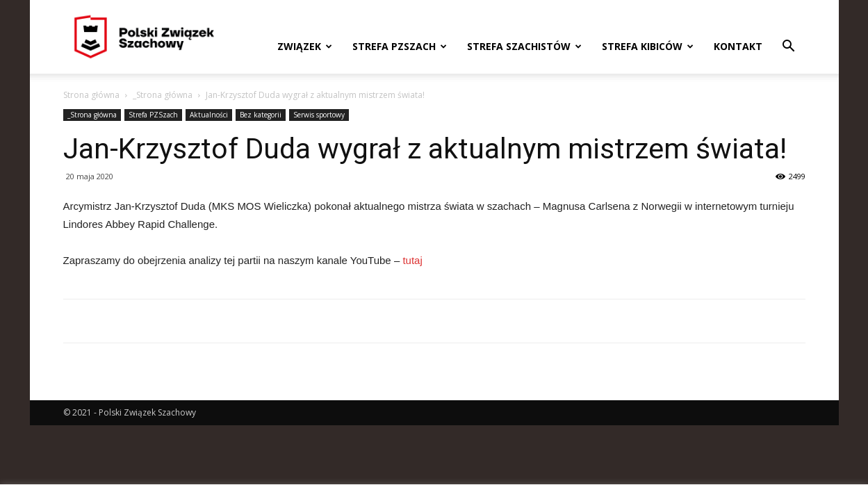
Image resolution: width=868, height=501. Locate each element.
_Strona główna (163, 95)
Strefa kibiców (648, 46)
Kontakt (738, 46)
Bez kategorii (261, 115)
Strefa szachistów (524, 46)
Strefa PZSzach (400, 46)
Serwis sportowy (319, 115)
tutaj (412, 260)
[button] (789, 48)
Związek (305, 46)
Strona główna (91, 95)
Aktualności (209, 115)
